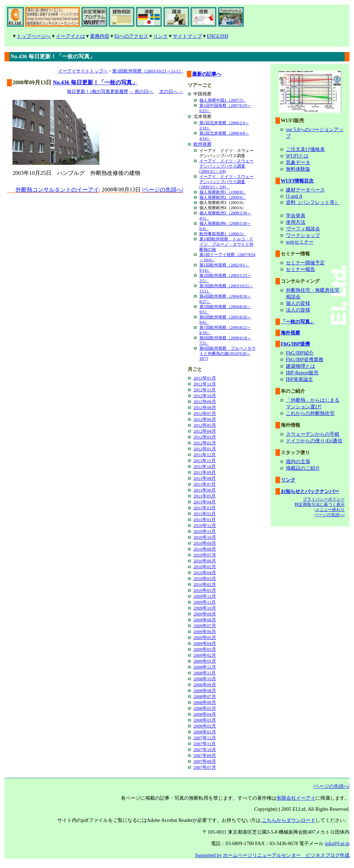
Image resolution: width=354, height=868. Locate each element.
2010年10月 (205, 537)
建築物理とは (301, 366)
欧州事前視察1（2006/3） (223, 234)
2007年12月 (205, 738)
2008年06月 (205, 702)
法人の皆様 (298, 310)
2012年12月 (205, 384)
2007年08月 (205, 761)
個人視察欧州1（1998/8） (223, 192)
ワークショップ (303, 235)
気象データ (298, 162)
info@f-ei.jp (337, 843)
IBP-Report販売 (302, 373)
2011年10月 (205, 466)
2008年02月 (205, 726)
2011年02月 (205, 514)
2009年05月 (205, 637)
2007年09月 (205, 755)
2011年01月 (205, 520)
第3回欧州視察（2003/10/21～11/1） (148, 71)
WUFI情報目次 (297, 181)
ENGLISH (217, 36)
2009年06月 (205, 632)
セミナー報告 (301, 269)
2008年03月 (205, 720)
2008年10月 (205, 679)
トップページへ (34, 36)
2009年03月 (205, 649)
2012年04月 (205, 431)
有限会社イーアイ (296, 798)
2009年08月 (205, 620)
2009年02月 (205, 655)
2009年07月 (205, 626)
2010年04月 (205, 573)
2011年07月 (205, 484)
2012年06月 (205, 419)
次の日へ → (171, 92)
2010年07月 (205, 555)
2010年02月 (205, 584)
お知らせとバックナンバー (310, 491)
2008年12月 (205, 667)
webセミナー (300, 242)
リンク (160, 36)
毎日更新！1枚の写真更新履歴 (97, 92)
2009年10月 (205, 608)
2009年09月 (205, 614)
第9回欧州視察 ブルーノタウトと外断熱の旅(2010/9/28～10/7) (228, 354)
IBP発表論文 (299, 379)
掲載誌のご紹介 (303, 468)
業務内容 (100, 36)
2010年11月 (205, 531)
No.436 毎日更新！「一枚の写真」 (95, 82)
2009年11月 (205, 602)
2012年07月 (205, 413)
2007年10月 (205, 750)
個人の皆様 (298, 303)
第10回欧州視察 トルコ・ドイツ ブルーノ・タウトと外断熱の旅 (227, 244)
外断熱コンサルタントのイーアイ (57, 190)
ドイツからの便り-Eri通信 (314, 441)
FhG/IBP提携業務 (305, 359)
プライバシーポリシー (324, 499)
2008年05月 (205, 708)
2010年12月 (205, 525)
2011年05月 (205, 496)
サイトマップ (187, 36)
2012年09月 (205, 402)
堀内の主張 (298, 461)
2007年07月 (205, 767)
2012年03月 (205, 437)
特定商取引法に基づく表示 (320, 504)
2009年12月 (205, 596)
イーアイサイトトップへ (83, 71)
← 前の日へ (142, 92)
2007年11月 (205, 744)
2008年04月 (205, 714)
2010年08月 (205, 549)
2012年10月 (205, 396)
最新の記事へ (207, 74)
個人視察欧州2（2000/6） (223, 198)
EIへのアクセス (131, 36)
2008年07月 (205, 696)
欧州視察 (203, 144)
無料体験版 (298, 169)
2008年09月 (205, 685)
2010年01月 (205, 590)
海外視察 (290, 333)
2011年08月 (205, 478)
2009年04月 (205, 643)
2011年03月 (205, 508)
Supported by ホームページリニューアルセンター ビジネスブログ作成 (272, 855)
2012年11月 (205, 390)
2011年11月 (205, 461)
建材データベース (305, 190)
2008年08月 (205, 691)
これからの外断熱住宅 (310, 413)
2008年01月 (205, 732)
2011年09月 (205, 472)
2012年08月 (205, 407)
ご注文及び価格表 (305, 149)
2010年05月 (205, 567)
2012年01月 (205, 449)
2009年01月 (205, 661)
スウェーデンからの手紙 (313, 434)
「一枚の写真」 (298, 322)
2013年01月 (205, 378)
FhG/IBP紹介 (300, 353)
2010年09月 (205, 543)
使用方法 (296, 222)
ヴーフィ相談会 (303, 229)
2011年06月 (205, 490)
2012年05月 (205, 425)
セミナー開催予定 (305, 263)
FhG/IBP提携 (295, 344)
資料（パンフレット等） (313, 202)
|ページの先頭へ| (163, 190)
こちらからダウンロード (288, 820)
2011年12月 (205, 455)
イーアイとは (71, 36)
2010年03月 (205, 578)
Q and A (294, 196)
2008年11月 (205, 673)
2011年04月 (205, 502)
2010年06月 (205, 561)
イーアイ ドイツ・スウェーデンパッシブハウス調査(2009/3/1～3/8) (227, 166)
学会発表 (296, 215)
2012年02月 (205, 443)
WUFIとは (297, 156)
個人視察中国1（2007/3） (223, 100)
